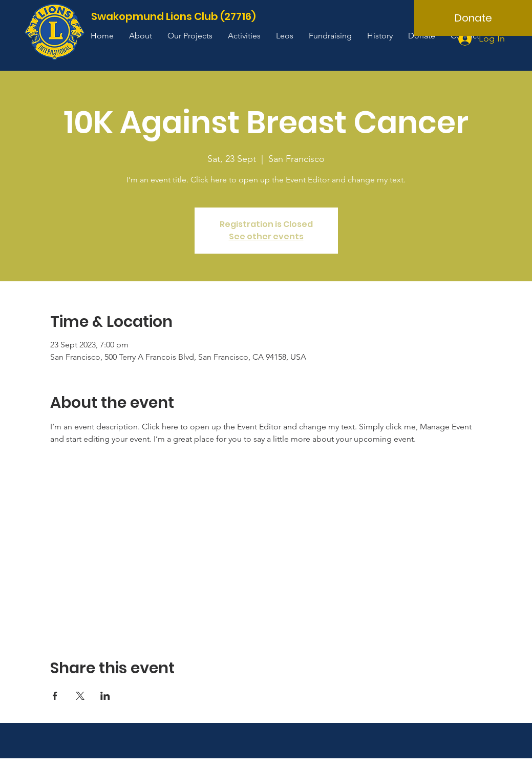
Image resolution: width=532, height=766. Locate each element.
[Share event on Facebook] (55, 696)
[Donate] (473, 18)
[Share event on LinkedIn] (105, 696)
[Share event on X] (80, 696)
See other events (266, 236)
